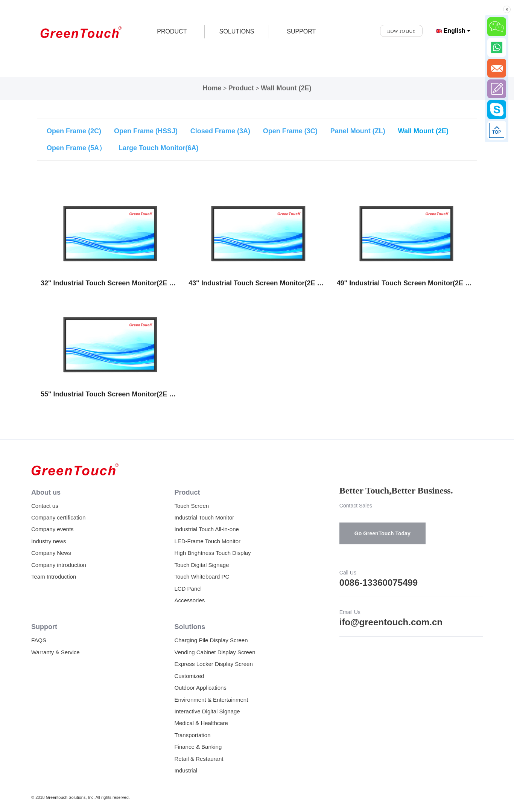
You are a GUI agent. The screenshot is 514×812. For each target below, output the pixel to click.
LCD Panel (188, 589)
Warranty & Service (56, 652)
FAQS (39, 640)
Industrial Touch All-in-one (207, 529)
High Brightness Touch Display (212, 553)
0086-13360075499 (379, 583)
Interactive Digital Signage (207, 711)
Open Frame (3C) (290, 131)
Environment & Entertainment (211, 700)
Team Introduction (54, 577)
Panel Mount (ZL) (358, 131)
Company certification (58, 517)
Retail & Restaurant (199, 759)
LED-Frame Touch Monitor (207, 541)
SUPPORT (301, 31)
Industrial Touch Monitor (204, 517)
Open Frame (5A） (76, 148)
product (172, 31)
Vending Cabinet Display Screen (215, 652)
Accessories (189, 600)
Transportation (192, 735)
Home (212, 88)
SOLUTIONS (237, 31)
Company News (51, 553)
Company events (52, 529)
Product (241, 88)
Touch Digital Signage (201, 565)
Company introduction (59, 565)
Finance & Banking (198, 747)
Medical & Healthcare (201, 723)
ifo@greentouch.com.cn (391, 622)
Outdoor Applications (200, 688)
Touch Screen (192, 506)
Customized (189, 676)
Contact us (45, 506)
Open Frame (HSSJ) (146, 131)
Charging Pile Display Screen (211, 640)
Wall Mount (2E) (286, 88)
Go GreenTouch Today (382, 533)
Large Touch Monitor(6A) (159, 148)
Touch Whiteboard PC (202, 577)
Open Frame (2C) (74, 131)
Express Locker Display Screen (213, 664)
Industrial (186, 770)
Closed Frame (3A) (220, 131)
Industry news (49, 541)
